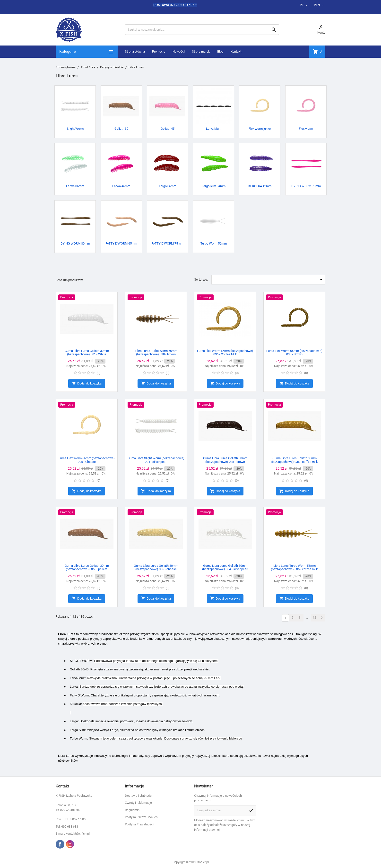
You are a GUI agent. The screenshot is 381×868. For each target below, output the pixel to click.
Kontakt (236, 51)
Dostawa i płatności (139, 796)
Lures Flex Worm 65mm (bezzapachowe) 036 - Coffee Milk (225, 352)
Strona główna (135, 51)
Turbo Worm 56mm (214, 243)
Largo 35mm (168, 186)
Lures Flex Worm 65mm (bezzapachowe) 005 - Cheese (87, 460)
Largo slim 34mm (214, 186)
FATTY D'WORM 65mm (121, 243)
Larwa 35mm (75, 186)
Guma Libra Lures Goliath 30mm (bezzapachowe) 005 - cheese (156, 567)
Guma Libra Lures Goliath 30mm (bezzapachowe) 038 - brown (225, 460)
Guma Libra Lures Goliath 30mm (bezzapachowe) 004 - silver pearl (225, 567)
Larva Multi (214, 129)
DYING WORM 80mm (75, 243)
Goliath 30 (121, 129)
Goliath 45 (168, 129)
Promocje (159, 51)
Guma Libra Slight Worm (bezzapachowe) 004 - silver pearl (156, 460)
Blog (220, 51)
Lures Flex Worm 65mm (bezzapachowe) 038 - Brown (294, 352)
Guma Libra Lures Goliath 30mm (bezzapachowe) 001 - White (87, 352)
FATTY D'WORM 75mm (167, 243)
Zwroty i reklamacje (138, 803)
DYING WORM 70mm (306, 186)
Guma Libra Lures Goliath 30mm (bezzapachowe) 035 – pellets (87, 567)
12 (314, 617)
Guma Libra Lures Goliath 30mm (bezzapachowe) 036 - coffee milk (294, 460)
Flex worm (306, 129)
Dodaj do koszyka (87, 384)
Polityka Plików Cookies (141, 817)
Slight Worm (75, 129)
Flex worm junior (260, 129)
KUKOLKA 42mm (260, 186)
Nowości (179, 51)
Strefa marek (201, 51)
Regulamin (132, 810)
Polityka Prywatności (139, 824)
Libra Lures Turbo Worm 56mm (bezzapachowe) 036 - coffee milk (294, 567)
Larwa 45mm (121, 186)
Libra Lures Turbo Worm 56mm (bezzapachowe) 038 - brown (156, 352)
